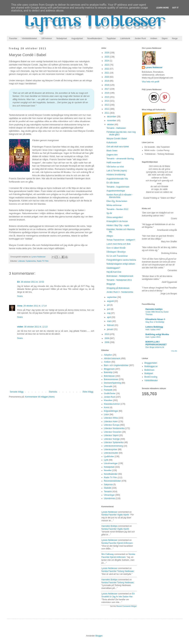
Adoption (108, 355)
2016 (107, 93)
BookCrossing (151, 377)
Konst (107, 407)
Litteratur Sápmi (111, 435)
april (109, 317)
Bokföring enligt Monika (157, 334)
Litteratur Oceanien (113, 432)
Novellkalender (111, 474)
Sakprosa (108, 485)
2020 (107, 77)
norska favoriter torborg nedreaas (118, 571)
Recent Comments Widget (127, 606)
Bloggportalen (151, 363)
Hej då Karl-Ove (114, 272)
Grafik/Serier (110, 394)
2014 (107, 101)
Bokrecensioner (111, 379)
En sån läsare (113, 183)
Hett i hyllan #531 (153, 337)
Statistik (108, 488)
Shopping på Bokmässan (118, 288)
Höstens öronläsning (116, 175)
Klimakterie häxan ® (155, 319)
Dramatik (108, 386)
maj (109, 313)
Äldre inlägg (88, 392)
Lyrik (106, 460)
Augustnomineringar (116, 191)
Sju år (109, 213)
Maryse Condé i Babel (117, 139)
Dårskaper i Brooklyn (116, 252)
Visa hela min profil (151, 82)
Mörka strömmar (114, 205)
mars (110, 321)
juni (109, 309)
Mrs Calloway (108, 554)
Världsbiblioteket (29, 38)
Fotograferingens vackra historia (121, 260)
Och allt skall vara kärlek (118, 147)
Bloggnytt (111, 284)
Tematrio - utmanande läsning (120, 159)
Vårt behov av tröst (115, 167)
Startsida (53, 392)
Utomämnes (110, 498)
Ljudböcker (109, 457)
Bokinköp (108, 372)
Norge (175, 38)
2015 (107, 97)
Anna (20, 306)
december (112, 117)
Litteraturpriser (111, 449)
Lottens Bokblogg (154, 327)
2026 (107, 53)
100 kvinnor (47, 38)
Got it (175, 8)
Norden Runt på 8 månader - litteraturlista (120, 196)
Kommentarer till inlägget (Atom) (40, 397)
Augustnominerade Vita (117, 179)
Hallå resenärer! (114, 163)
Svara (20, 296)
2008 (107, 342)
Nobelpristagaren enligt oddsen (121, 264)
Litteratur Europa (112, 425)
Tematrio (108, 492)
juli (109, 305)
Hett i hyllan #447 (153, 329)
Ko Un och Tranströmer (117, 256)
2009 (107, 338)
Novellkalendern (95, 38)
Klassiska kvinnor (112, 404)
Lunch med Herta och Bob (118, 244)
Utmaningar (109, 495)
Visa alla (174, 351)
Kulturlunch (112, 143)
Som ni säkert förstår (116, 248)
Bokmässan (109, 376)
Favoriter (13, 38)
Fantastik (108, 390)
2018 (107, 85)
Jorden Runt (140, 38)
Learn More (163, 8)
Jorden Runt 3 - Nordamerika (120, 292)
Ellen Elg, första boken (117, 201)
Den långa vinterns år (155, 347)
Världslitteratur (151, 380)
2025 (107, 57)
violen (20, 327)
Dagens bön (112, 155)
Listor (106, 414)
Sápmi (165, 38)
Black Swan (112, 151)
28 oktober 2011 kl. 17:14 (35, 306)
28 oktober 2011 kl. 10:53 (32, 282)
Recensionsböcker (112, 481)
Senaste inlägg (17, 392)
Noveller (108, 470)
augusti (111, 301)
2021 (107, 73)
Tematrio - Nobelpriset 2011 (119, 280)
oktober (111, 124)
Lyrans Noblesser (109, 512)
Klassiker (108, 400)
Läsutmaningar (111, 463)
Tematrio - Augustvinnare (118, 187)
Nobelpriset (62, 38)
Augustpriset (77, 38)
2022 (107, 69)
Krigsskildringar (111, 411)
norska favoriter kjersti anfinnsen (117, 543)
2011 (107, 113)
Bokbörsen (149, 370)
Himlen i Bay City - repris (118, 225)
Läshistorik (125, 38)
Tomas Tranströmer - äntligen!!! (121, 240)
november (112, 121)
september (112, 297)
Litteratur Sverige (112, 439)
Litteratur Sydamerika (27, 261)
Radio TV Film (43, 261)
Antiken (154, 38)
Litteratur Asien (111, 421)
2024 (107, 61)
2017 (107, 89)
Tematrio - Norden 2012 (117, 209)
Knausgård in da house (117, 221)
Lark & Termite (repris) (117, 171)
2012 (107, 109)
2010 (107, 334)
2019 (107, 81)
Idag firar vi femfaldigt (155, 322)
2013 (107, 105)
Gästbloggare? (113, 268)
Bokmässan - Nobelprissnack (120, 276)
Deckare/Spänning (112, 383)
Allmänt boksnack (112, 358)
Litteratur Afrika (111, 418)
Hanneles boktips (109, 526)
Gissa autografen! (115, 217)
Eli (18, 282)
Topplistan (111, 38)
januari (110, 329)
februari (111, 325)
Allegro (110, 236)
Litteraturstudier (111, 453)
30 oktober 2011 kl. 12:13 (36, 327)
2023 (107, 65)
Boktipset (149, 373)
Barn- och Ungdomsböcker (116, 365)
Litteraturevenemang (113, 446)
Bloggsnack (109, 369)
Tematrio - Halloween (116, 128)
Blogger (99, 636)
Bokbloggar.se (151, 366)
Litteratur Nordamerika (114, 428)
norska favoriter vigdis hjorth (115, 515)
